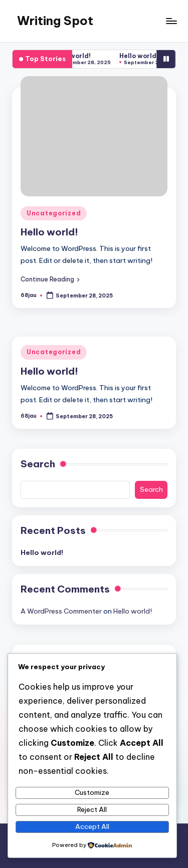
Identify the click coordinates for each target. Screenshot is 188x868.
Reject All (92, 809)
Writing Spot (55, 21)
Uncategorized (54, 213)
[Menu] (171, 21)
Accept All (92, 826)
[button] (50, 279)
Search (38, 464)
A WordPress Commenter (61, 611)
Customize (92, 792)
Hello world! (74, 56)
